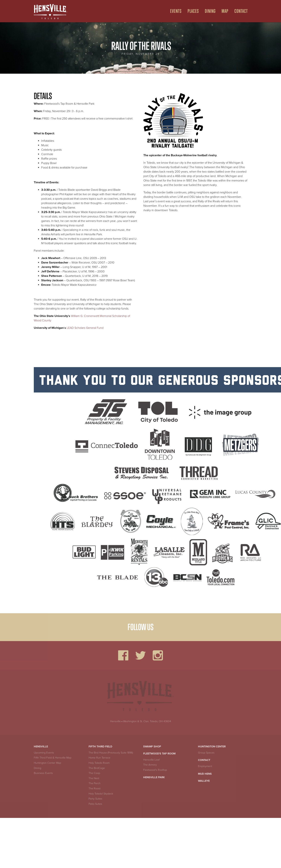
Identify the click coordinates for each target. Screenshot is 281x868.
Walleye (204, 781)
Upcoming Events (44, 753)
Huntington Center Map (47, 763)
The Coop (94, 773)
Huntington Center (212, 747)
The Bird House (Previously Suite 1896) (111, 753)
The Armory (150, 765)
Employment (205, 766)
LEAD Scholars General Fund (85, 328)
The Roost (95, 788)
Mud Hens (205, 774)
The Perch (95, 783)
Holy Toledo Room (99, 763)
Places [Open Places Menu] (193, 11)
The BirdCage (97, 768)
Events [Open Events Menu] (176, 11)
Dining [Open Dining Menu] (210, 11)
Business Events (43, 773)
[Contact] (240, 11)
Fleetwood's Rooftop (155, 770)
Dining (38, 768)
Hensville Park (154, 777)
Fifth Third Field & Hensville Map (53, 758)
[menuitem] (174, 11)
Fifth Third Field (100, 747)
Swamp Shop (152, 747)
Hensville (115, 721)
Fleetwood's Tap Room (159, 754)
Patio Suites (95, 804)
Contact (204, 760)
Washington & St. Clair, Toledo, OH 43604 (147, 721)
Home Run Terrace (99, 758)
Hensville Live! (151, 760)
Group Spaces (206, 753)
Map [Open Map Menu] (225, 11)
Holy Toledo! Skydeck (101, 794)
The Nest (94, 778)
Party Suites (95, 799)
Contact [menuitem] (241, 11)
